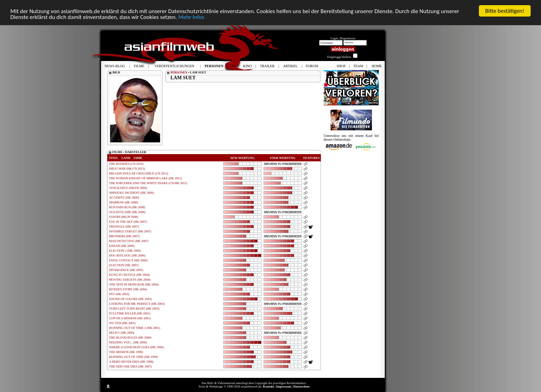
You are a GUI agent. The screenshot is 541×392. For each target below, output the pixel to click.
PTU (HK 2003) (119, 294)
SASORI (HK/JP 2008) (124, 217)
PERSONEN (179, 72)
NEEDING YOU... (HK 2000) (128, 342)
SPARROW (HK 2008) (124, 202)
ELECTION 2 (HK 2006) (125, 251)
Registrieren (348, 38)
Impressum (284, 386)
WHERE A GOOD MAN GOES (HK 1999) (136, 347)
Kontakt (268, 386)
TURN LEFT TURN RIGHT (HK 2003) (134, 309)
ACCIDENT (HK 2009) (124, 198)
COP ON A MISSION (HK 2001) (130, 318)
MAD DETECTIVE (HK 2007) (129, 241)
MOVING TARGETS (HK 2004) (130, 280)
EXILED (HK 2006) (122, 246)
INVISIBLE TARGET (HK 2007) (130, 231)
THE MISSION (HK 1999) (126, 352)
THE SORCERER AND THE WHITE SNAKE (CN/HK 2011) (148, 183)
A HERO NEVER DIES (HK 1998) (131, 362)
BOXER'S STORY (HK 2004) (128, 289)
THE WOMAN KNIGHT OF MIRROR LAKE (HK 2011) (145, 178)
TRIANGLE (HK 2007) (124, 227)
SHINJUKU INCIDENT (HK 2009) (131, 193)
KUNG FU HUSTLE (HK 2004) (129, 275)
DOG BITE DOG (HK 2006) (127, 255)
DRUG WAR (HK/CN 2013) (127, 169)
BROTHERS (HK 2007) (124, 236)
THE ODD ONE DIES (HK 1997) (130, 366)
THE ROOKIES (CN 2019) (126, 164)
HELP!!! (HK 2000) (122, 333)
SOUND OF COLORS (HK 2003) (130, 299)
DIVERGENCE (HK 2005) (126, 270)
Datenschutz (302, 386)
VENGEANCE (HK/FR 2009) (128, 188)
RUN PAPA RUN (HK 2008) (127, 207)
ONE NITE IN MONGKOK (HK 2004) (134, 284)
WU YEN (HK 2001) (122, 323)
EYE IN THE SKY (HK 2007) (128, 222)
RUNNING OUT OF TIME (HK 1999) (133, 357)
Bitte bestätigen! (505, 11)
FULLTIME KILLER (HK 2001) (130, 313)
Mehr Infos (191, 17)
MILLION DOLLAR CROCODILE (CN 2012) (139, 173)
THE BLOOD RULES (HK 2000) (130, 338)
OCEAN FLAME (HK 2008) (127, 212)
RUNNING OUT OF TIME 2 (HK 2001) (135, 328)
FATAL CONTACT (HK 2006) (128, 260)
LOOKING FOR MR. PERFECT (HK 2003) (137, 304)
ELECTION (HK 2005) (124, 265)
